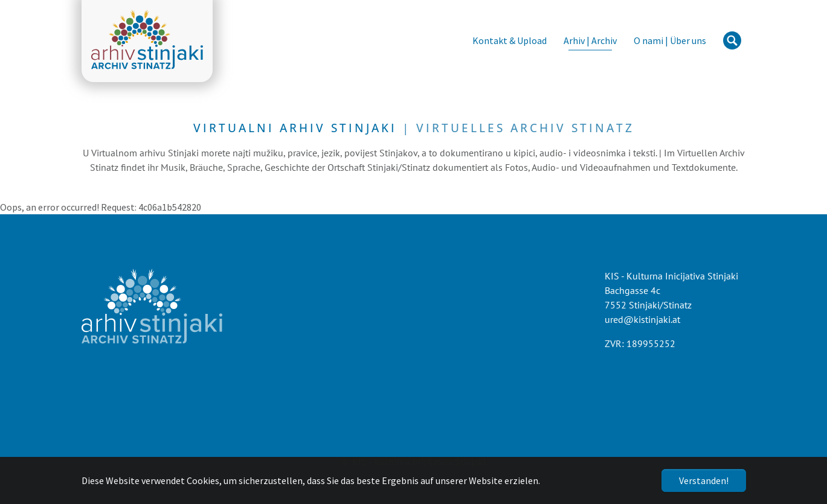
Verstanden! (704, 480)
